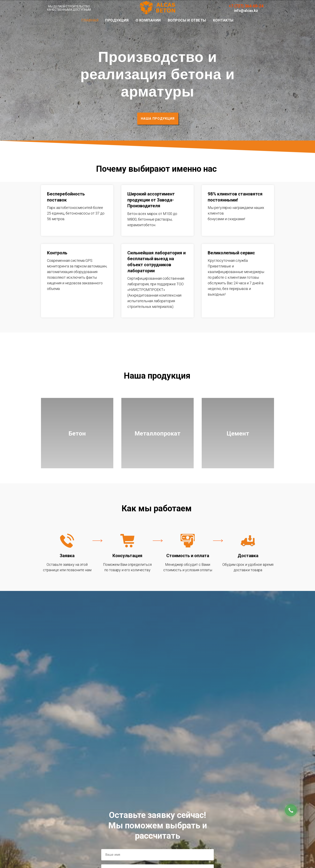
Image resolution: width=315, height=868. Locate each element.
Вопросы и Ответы (187, 20)
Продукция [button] (117, 20)
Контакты (223, 20)
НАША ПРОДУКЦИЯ (158, 119)
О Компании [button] (148, 20)
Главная (90, 20)
